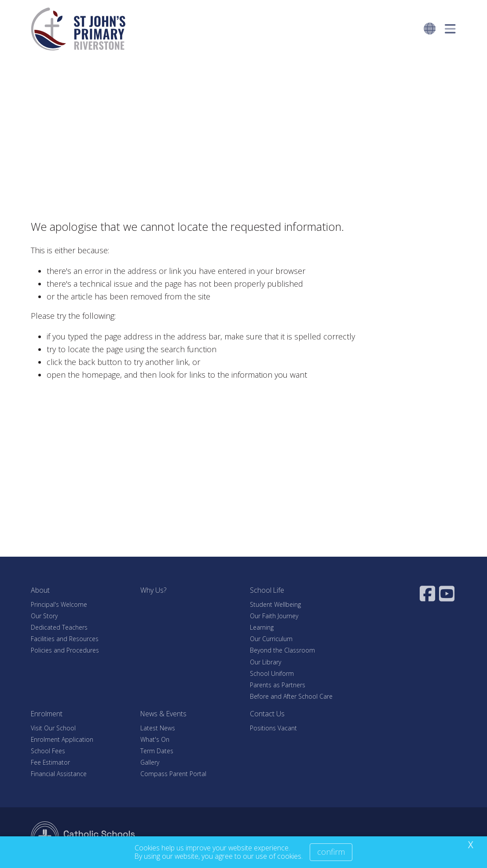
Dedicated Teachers (59, 627)
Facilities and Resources (65, 639)
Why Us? (153, 590)
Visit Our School (53, 728)
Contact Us (267, 714)
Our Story (44, 616)
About (40, 590)
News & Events (163, 714)
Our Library (265, 662)
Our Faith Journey (274, 616)
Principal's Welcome (59, 604)
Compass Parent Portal (173, 774)
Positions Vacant (273, 728)
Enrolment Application (62, 739)
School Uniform (272, 673)
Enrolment (47, 714)
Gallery (150, 762)
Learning (262, 627)
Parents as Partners (278, 685)
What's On (155, 739)
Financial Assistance (59, 774)
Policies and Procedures (65, 650)
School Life (267, 590)
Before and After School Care (291, 696)
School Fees (48, 751)
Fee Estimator (50, 762)
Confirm (331, 852)
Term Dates (157, 751)
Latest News (158, 728)
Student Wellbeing (275, 604)
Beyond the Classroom (282, 650)
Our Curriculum (271, 639)
